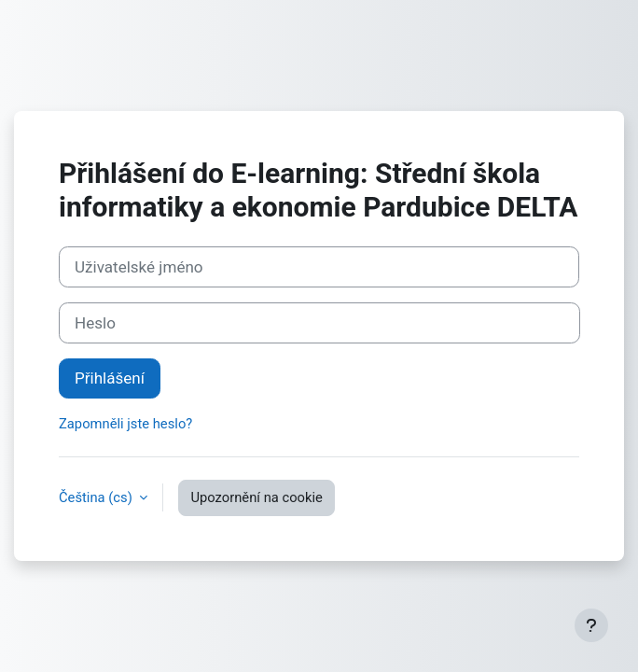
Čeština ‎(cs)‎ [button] (97, 497)
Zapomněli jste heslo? (125, 424)
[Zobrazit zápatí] (591, 625)
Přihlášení (110, 378)
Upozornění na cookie (256, 497)
